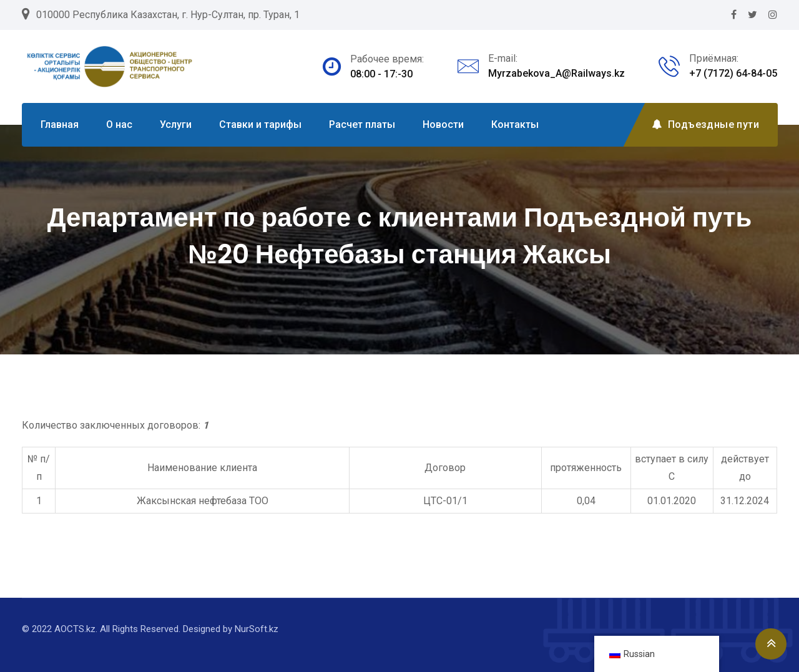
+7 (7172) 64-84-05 (733, 73)
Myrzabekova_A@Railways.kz (556, 73)
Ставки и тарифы (260, 124)
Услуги (176, 124)
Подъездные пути (705, 124)
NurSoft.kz (257, 629)
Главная (60, 124)
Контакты (515, 124)
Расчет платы (362, 124)
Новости (443, 124)
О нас (119, 124)
